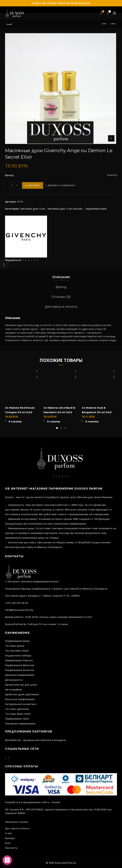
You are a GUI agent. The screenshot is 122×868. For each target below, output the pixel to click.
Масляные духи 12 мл (33, 209)
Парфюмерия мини (96, 209)
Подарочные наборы (18, 655)
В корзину (33, 185)
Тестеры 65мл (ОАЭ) (18, 714)
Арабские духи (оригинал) (22, 694)
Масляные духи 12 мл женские (65, 209)
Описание (61, 277)
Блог (8, 843)
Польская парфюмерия (20, 699)
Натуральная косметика (21, 704)
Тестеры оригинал (17, 709)
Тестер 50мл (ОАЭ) (17, 651)
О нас (8, 833)
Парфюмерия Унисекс (19, 660)
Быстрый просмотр (37, 377)
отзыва (63, 624)
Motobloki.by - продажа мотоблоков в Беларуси (35, 740)
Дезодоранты (14, 680)
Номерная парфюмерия (20, 724)
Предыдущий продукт (104, 24)
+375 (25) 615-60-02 (16, 603)
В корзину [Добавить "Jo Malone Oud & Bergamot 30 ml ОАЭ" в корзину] (92, 422)
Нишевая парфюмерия (20, 675)
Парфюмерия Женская (19, 670)
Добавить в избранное (61, 185)
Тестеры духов (15, 646)
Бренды (10, 838)
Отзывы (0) (61, 297)
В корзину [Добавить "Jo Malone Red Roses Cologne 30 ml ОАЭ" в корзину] (15, 422)
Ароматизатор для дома (21, 685)
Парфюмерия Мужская (20, 665)
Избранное (103, 12)
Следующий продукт (113, 24)
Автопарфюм (13, 689)
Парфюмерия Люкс (17, 719)
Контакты (11, 848)
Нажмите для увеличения (111, 138)
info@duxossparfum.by (19, 610)
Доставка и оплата (61, 307)
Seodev (56, 802)
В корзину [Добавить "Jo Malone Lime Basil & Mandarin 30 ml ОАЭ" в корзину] (54, 422)
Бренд (61, 287)
